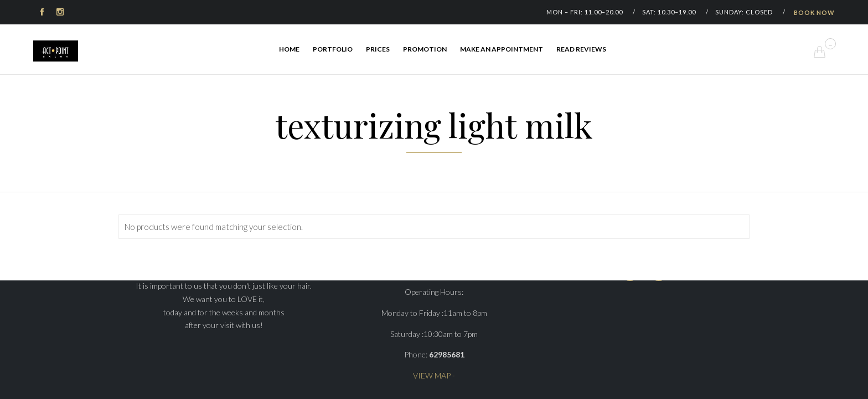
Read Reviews (581, 49)
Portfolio (333, 49)
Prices (378, 49)
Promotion (425, 49)
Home (289, 49)
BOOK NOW (814, 12)
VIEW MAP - (434, 375)
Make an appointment (502, 49)
